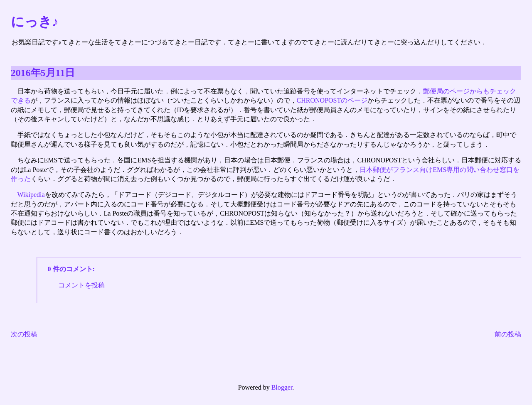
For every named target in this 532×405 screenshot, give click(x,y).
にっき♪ (35, 22)
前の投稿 (508, 334)
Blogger (282, 387)
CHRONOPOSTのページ (332, 100)
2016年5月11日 (43, 73)
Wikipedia (31, 195)
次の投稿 (24, 334)
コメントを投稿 (81, 285)
